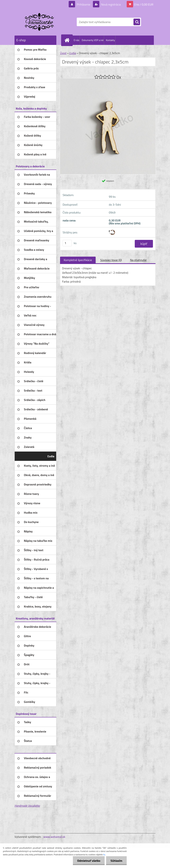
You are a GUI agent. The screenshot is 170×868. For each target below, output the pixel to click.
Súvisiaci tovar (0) (111, 260)
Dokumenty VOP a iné (93, 40)
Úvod (63, 53)
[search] (137, 22)
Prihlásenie (84, 4)
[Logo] (40, 22)
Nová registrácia (111, 4)
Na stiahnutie (138, 260)
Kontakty (110, 40)
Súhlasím (116, 861)
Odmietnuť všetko (88, 861)
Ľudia (73, 53)
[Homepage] (68, 40)
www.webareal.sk (54, 837)
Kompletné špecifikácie (78, 260)
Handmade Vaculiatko (27, 806)
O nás (76, 40)
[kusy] (67, 243)
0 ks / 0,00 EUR (144, 4)
